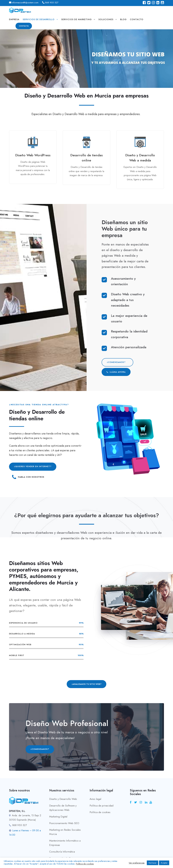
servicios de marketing (76, 19)
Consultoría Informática (62, 852)
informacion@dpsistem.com (25, 3)
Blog (123, 19)
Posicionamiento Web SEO (64, 823)
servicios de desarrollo (39, 19)
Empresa (14, 19)
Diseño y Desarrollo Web (63, 799)
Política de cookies (100, 812)
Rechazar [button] (153, 863)
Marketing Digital (58, 817)
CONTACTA (24, 26)
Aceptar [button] (164, 863)
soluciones (106, 19)
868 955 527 (52, 3)
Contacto (137, 19)
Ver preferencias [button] (137, 863)
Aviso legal (95, 799)
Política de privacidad (101, 806)
